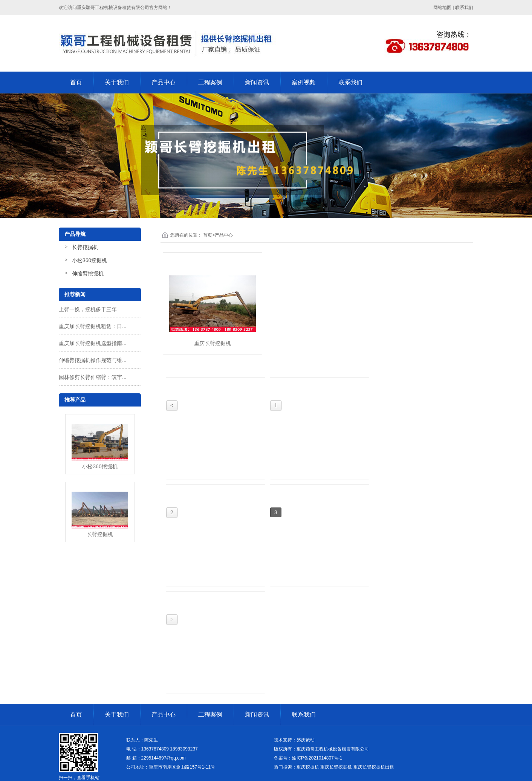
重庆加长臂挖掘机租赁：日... (93, 326)
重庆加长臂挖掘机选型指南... (93, 343)
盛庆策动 (306, 740)
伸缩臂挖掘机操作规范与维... (93, 360)
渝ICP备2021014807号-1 (317, 758)
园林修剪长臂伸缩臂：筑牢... (93, 377)
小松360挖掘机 (89, 260)
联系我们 (350, 82)
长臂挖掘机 (85, 247)
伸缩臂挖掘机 (88, 274)
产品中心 (164, 82)
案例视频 (304, 82)
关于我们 (117, 82)
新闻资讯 (257, 82)
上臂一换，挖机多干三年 (88, 309)
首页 (76, 82)
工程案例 (210, 82)
